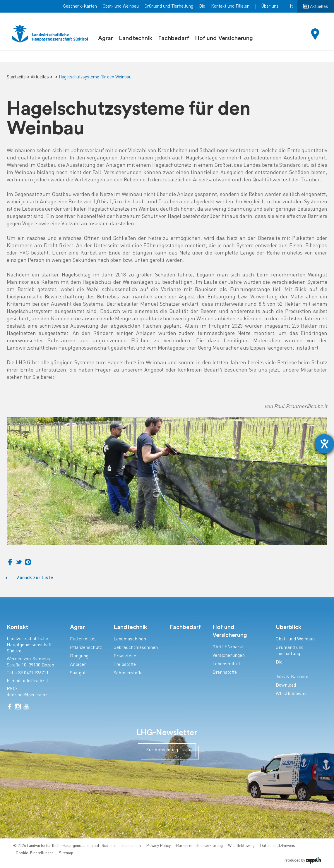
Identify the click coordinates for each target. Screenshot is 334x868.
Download (286, 686)
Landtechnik (136, 38)
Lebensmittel (226, 664)
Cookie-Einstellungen (35, 853)
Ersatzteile (125, 656)
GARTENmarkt (228, 647)
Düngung (79, 656)
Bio (202, 6)
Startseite (16, 77)
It (291, 6)
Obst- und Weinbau (121, 6)
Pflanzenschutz (86, 648)
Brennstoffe (225, 673)
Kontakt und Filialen (230, 6)
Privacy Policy (158, 846)
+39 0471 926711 (32, 673)
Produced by (302, 861)
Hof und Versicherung (224, 38)
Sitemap (66, 853)
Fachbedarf (174, 38)
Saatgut (78, 673)
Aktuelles (40, 77)
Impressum (131, 846)
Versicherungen (229, 656)
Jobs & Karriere (292, 677)
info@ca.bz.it (36, 681)
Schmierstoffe (128, 673)
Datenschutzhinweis (278, 846)
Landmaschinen (130, 639)
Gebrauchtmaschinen (136, 648)
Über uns (270, 6)
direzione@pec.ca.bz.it (29, 695)
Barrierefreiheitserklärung (199, 846)
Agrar (106, 38)
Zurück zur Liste (35, 578)
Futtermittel (83, 639)
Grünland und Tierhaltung (169, 6)
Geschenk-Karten (80, 6)
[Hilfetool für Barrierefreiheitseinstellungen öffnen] (324, 444)
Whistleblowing (292, 694)
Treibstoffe (125, 665)
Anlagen (78, 665)
